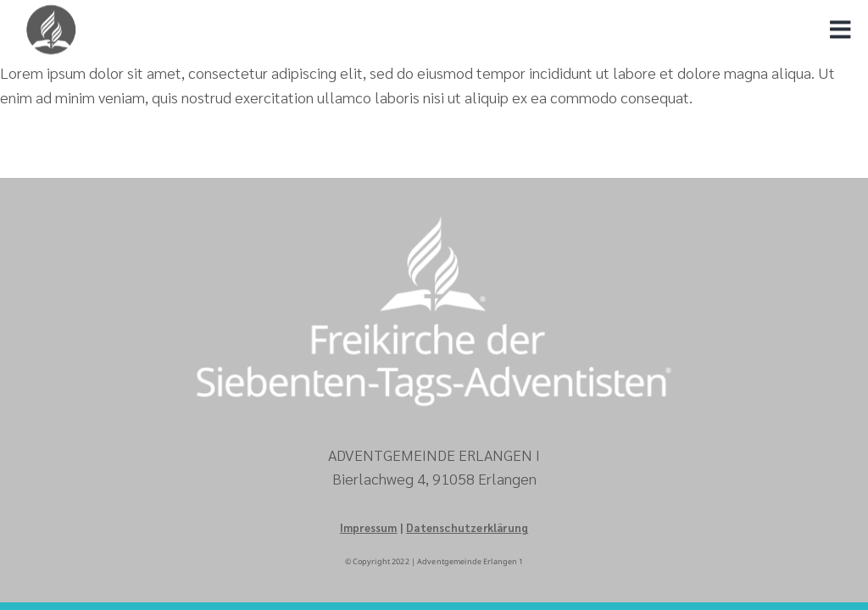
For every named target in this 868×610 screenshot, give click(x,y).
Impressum (369, 527)
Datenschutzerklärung (467, 527)
